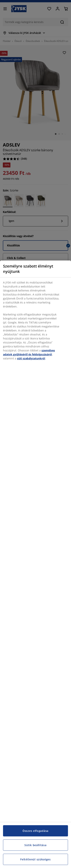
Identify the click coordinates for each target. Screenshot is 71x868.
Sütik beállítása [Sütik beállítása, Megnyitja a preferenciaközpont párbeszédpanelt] (35, 845)
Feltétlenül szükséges (35, 859)
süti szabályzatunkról (31, 358)
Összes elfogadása (35, 831)
